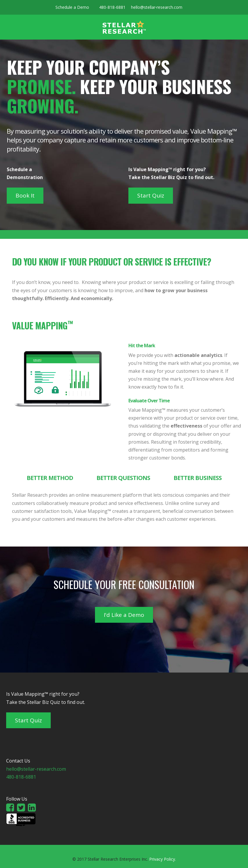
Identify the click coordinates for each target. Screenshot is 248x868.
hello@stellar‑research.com (157, 7)
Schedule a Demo (72, 7)
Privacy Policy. (163, 859)
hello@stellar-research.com (36, 769)
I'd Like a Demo (124, 615)
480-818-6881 (112, 7)
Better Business (198, 478)
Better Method (50, 478)
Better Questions (123, 478)
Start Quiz (151, 195)
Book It (25, 195)
